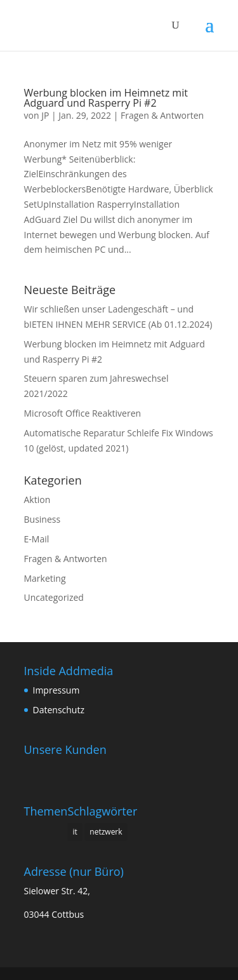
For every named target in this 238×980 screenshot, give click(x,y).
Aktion (37, 500)
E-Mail (37, 539)
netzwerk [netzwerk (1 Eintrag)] (106, 832)
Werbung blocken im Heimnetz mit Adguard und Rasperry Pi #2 (106, 98)
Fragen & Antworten (162, 115)
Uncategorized (54, 597)
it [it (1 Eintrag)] (75, 832)
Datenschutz (59, 710)
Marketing (45, 578)
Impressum (56, 690)
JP (45, 115)
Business (43, 519)
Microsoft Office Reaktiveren (83, 413)
